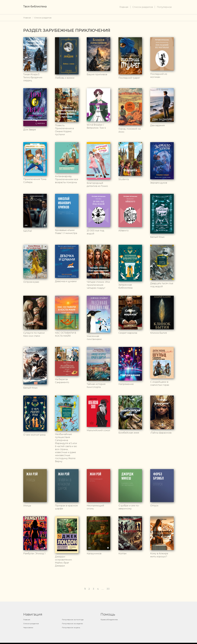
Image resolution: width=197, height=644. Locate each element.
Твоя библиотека (35, 6)
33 (108, 586)
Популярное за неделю (72, 621)
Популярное (164, 7)
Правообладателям (109, 617)
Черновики (28, 625)
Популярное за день (71, 625)
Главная (124, 7)
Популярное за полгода (73, 617)
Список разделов (143, 7)
